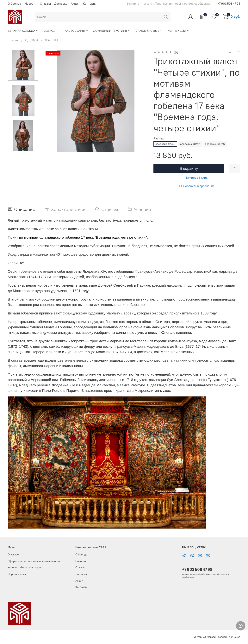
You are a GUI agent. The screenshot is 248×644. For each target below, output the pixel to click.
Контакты (90, 3)
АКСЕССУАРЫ (77, 31)
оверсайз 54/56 (215, 144)
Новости (31, 3)
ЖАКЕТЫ (51, 40)
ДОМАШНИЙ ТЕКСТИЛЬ (112, 31)
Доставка (61, 3)
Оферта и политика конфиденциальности (34, 561)
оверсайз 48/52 (190, 144)
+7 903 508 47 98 (197, 569)
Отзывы (45, 3)
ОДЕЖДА (52, 31)
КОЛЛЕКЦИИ (179, 31)
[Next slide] (23, 147)
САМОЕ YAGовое (149, 31)
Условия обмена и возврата (25, 567)
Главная (13, 40)
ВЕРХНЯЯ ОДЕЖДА (23, 31)
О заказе (13, 554)
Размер (159, 138)
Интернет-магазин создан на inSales (217, 637)
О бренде (14, 3)
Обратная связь (17, 574)
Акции (75, 3)
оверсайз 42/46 (165, 144)
